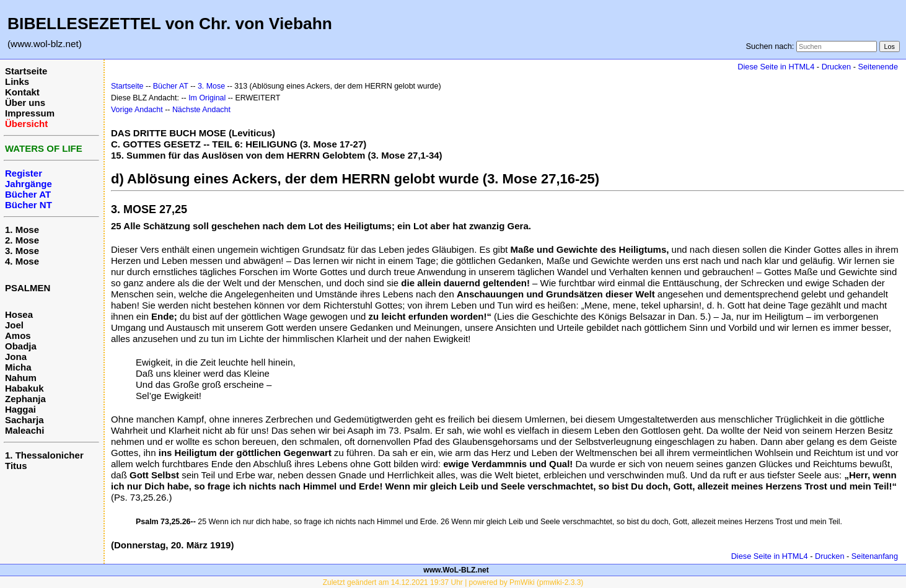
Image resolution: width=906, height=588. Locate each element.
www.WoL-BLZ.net (456, 570)
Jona (16, 357)
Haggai (20, 409)
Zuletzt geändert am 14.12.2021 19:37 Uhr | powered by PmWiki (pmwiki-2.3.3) (453, 582)
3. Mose (22, 251)
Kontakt (22, 92)
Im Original (207, 98)
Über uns (25, 103)
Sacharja (24, 420)
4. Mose (22, 261)
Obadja (21, 346)
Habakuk (24, 388)
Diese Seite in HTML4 (776, 67)
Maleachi (24, 430)
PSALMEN (28, 288)
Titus (16, 466)
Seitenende (878, 67)
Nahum (21, 378)
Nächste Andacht (201, 110)
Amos (18, 336)
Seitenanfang (875, 556)
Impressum (30, 113)
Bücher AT (171, 86)
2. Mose (22, 240)
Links (17, 81)
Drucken (836, 67)
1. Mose (22, 230)
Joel (14, 325)
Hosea (19, 314)
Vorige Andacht (137, 110)
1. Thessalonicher (44, 455)
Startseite (26, 71)
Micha (18, 367)
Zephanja (25, 399)
